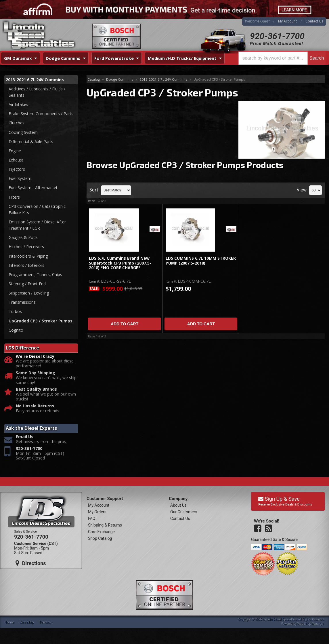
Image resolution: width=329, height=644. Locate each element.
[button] (282, 58)
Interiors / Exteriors (26, 267)
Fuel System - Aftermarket (33, 188)
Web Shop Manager (311, 626)
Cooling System (23, 133)
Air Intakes (18, 105)
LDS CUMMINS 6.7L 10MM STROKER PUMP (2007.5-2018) (201, 261)
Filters (14, 198)
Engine (15, 151)
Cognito (16, 332)
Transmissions (22, 304)
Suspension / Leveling (29, 295)
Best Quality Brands (36, 391)
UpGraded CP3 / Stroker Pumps (41, 323)
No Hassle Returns (35, 408)
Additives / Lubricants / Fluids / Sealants (37, 92)
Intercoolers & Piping (28, 257)
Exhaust (16, 160)
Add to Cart (125, 324)
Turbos (15, 313)
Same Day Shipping (36, 375)
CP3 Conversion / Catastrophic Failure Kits (37, 210)
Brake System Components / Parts (41, 114)
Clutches (17, 123)
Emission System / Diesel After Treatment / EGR (37, 226)
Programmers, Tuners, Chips (35, 276)
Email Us (25, 439)
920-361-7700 (277, 36)
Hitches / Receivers (26, 248)
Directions (31, 565)
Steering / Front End (27, 285)
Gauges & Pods (23, 239)
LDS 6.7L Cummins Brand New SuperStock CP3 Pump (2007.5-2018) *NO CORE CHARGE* (120, 263)
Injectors (17, 170)
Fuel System (20, 179)
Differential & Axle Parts (31, 142)
